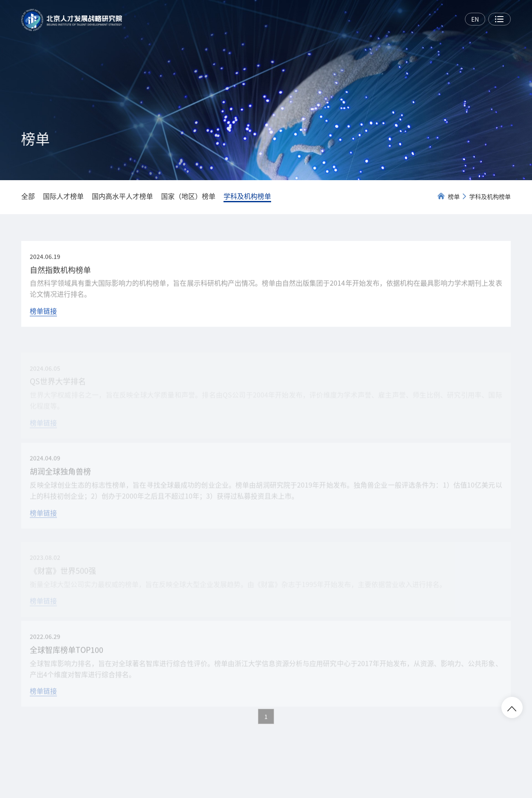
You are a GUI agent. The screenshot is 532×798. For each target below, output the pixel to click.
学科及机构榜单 (490, 196)
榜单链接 (43, 313)
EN (475, 19)
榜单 (454, 196)
